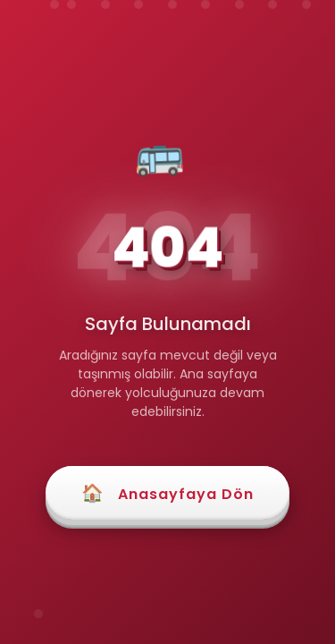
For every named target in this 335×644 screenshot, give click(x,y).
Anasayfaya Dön (167, 493)
